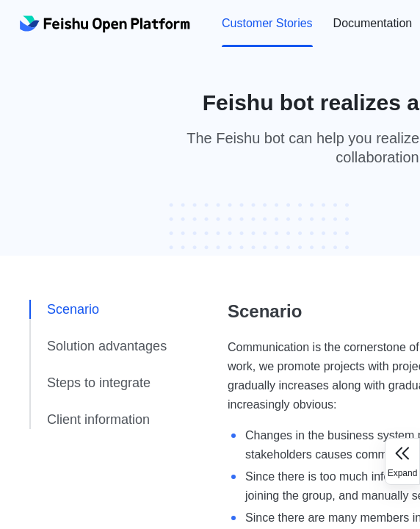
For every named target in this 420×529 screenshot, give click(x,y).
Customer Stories (267, 23)
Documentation (373, 23)
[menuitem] (267, 24)
